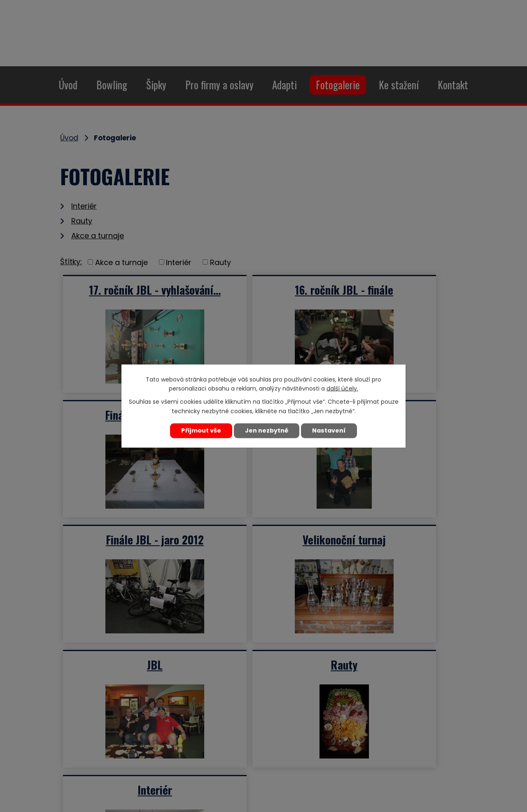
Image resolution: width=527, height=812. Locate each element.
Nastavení (330, 430)
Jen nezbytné (267, 430)
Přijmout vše (200, 430)
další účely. (342, 389)
